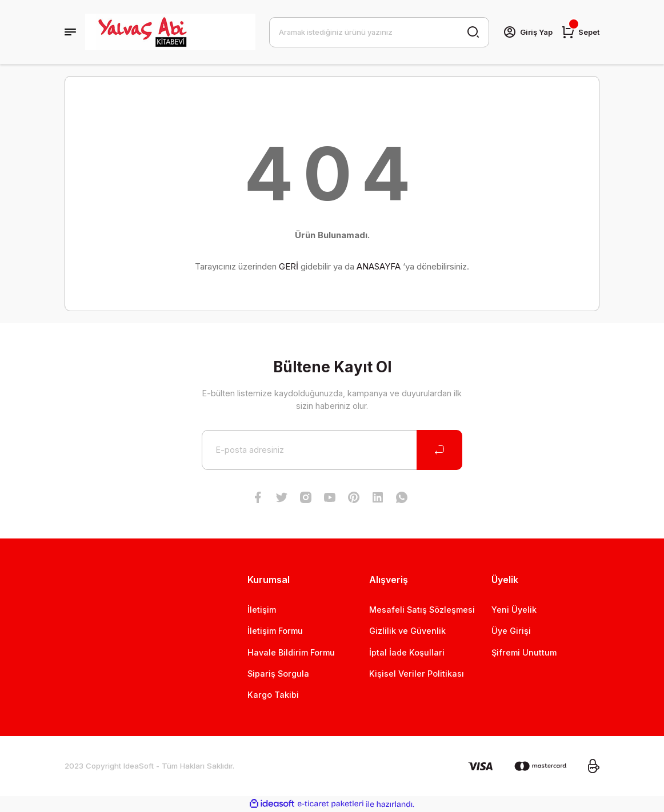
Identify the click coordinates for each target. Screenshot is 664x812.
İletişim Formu (275, 631)
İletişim (262, 610)
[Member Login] (527, 32)
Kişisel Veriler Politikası (417, 674)
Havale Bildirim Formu (291, 652)
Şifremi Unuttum (524, 652)
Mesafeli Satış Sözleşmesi (422, 610)
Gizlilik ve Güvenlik (407, 631)
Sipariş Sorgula (278, 674)
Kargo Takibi (273, 695)
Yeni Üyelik (514, 610)
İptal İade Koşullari (407, 652)
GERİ (289, 266)
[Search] (379, 32)
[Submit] (439, 450)
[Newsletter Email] (332, 450)
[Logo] (170, 32)
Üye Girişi (511, 631)
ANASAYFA (379, 266)
